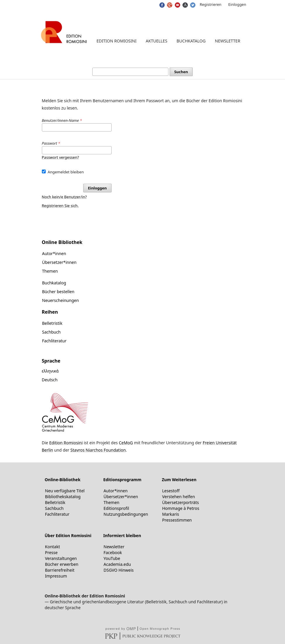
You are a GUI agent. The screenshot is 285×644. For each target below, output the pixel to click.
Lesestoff (171, 491)
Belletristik (52, 323)
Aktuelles (157, 41)
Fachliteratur (54, 341)
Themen (50, 271)
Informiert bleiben (122, 535)
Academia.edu (117, 564)
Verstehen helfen (179, 497)
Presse (51, 552)
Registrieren (211, 4)
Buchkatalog (191, 41)
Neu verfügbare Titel (65, 491)
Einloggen (237, 4)
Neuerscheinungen (61, 300)
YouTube (112, 558)
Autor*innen (54, 253)
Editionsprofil (116, 508)
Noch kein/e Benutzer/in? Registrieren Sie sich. (64, 201)
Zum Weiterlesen (179, 480)
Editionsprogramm (122, 480)
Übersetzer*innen (59, 262)
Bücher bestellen (58, 292)
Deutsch (50, 380)
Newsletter (228, 41)
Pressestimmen (177, 520)
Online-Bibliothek (63, 480)
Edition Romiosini (117, 41)
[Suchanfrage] (130, 72)
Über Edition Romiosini (68, 535)
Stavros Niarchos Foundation (98, 450)
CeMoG (126, 443)
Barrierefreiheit (60, 570)
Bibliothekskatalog (63, 497)
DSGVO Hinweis (119, 570)
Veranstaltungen (61, 558)
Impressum (56, 576)
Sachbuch (52, 332)
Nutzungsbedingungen (126, 514)
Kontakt (53, 547)
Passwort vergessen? (60, 157)
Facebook (113, 552)
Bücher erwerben (62, 564)
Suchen (181, 72)
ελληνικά (50, 371)
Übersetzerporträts (181, 502)
